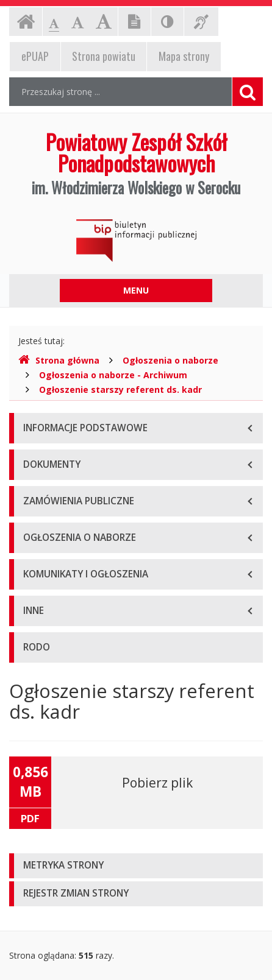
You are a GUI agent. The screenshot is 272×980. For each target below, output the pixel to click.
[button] (136, 866)
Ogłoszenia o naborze (170, 360)
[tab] (136, 866)
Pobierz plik (157, 783)
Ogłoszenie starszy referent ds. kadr (120, 390)
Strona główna (59, 360)
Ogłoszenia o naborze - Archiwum (113, 375)
